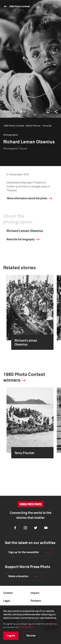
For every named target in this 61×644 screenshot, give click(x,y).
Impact (35, 593)
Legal (7, 601)
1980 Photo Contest (19, 7)
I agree (11, 636)
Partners (36, 601)
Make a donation (18, 576)
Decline (31, 636)
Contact (8, 593)
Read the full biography (20, 239)
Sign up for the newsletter (24, 552)
